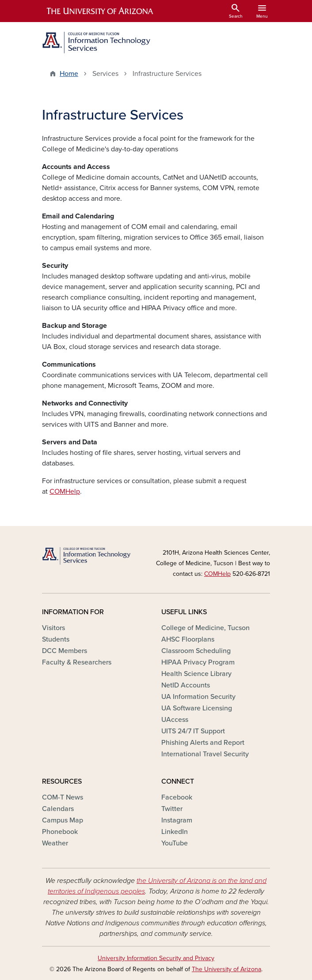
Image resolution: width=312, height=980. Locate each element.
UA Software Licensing (197, 708)
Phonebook (60, 832)
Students (56, 639)
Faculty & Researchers (77, 662)
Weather (55, 843)
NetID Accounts (186, 685)
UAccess (175, 720)
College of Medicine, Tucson (205, 628)
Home (69, 74)
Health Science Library (196, 674)
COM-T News (63, 797)
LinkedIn (175, 832)
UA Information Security (198, 697)
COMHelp (65, 492)
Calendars (58, 809)
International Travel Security (205, 754)
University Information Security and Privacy (156, 958)
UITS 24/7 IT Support (193, 731)
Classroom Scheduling (196, 651)
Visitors (53, 628)
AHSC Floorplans (188, 639)
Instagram (177, 820)
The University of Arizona (226, 969)
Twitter (172, 809)
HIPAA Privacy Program (198, 662)
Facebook (177, 797)
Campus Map (63, 820)
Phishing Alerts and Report (203, 743)
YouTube (175, 843)
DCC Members (65, 651)
